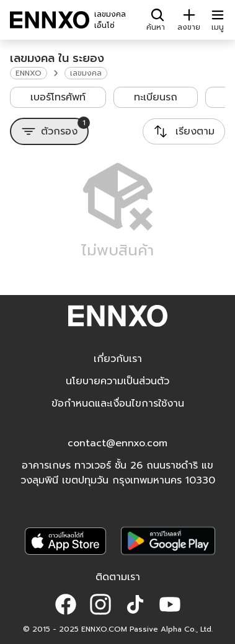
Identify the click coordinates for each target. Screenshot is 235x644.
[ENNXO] (50, 20)
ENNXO (29, 73)
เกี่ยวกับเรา (118, 359)
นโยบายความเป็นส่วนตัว (117, 381)
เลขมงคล (86, 73)
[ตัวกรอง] (49, 131)
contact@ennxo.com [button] (117, 443)
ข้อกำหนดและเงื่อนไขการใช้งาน (118, 404)
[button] (66, 604)
